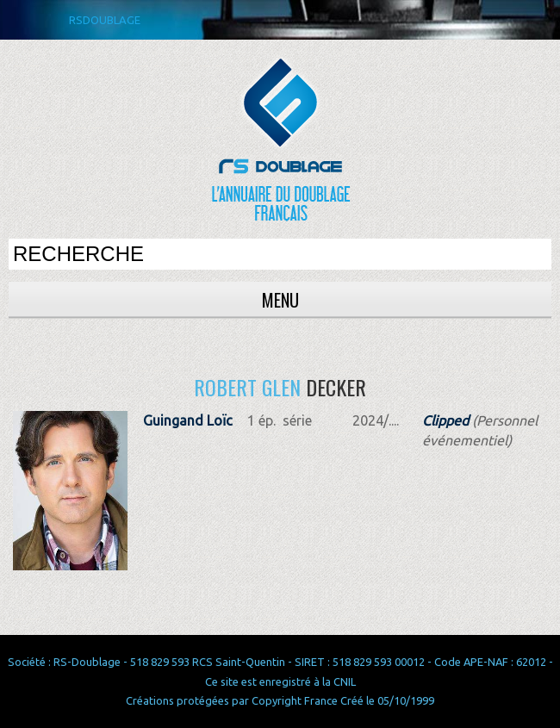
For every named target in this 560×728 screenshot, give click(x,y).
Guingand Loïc (188, 420)
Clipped (445, 420)
